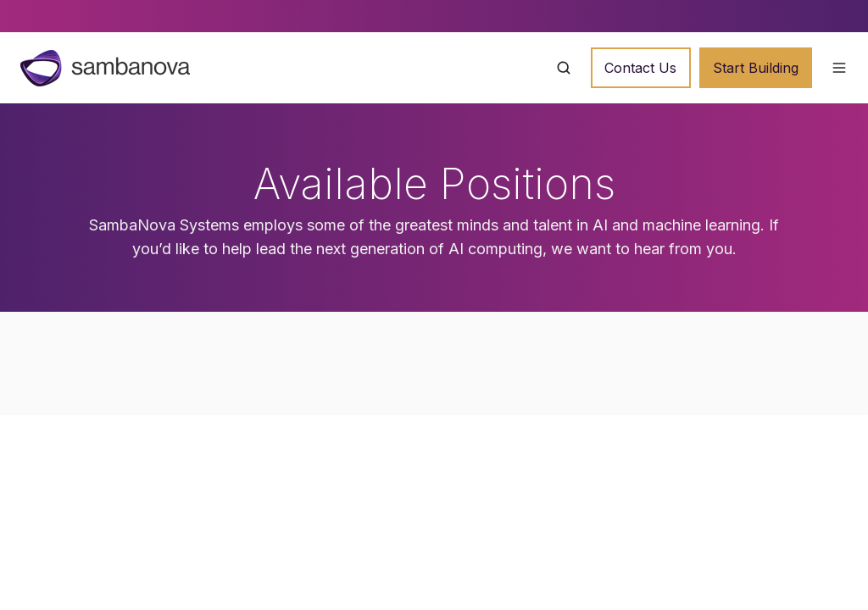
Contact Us (640, 68)
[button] (564, 68)
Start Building (756, 68)
